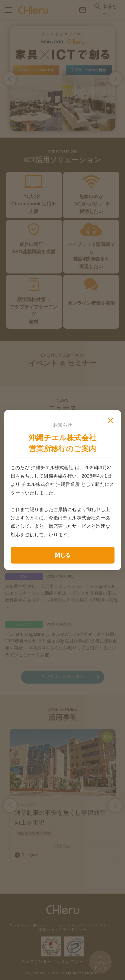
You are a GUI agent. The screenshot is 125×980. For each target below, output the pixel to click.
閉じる (63, 555)
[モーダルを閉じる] (110, 420)
